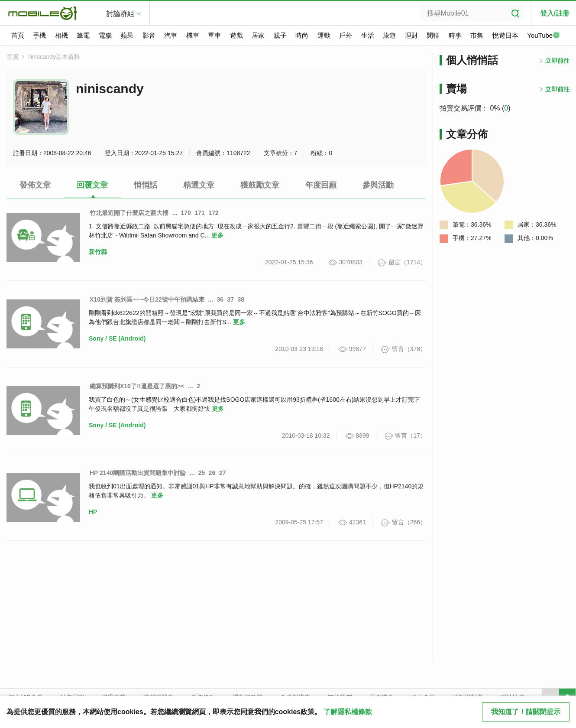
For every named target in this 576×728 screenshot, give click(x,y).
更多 (217, 235)
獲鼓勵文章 (260, 185)
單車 (214, 35)
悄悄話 (146, 185)
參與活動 (378, 185)
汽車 (171, 35)
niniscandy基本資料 (54, 57)
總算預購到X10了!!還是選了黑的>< (137, 386)
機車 (193, 35)
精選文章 (199, 185)
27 (223, 473)
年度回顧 (321, 185)
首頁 (18, 35)
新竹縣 (98, 252)
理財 (411, 35)
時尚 (302, 35)
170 (186, 213)
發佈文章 (35, 185)
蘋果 (127, 35)
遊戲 (236, 35)
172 (213, 213)
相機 (61, 35)
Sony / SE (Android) (117, 338)
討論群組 (120, 14)
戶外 (346, 35)
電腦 (105, 35)
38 (241, 299)
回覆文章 (92, 185)
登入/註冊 (555, 13)
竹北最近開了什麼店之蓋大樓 (129, 213)
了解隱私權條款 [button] (348, 712)
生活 (368, 35)
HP (93, 512)
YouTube (544, 36)
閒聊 (433, 35)
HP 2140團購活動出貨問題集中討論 (138, 473)
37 (231, 299)
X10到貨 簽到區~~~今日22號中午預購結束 (147, 299)
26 (212, 473)
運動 (324, 35)
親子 (280, 35)
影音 (149, 35)
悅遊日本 (505, 35)
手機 (39, 35)
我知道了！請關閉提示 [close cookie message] (526, 712)
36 (220, 299)
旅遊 (389, 35)
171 (199, 213)
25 (202, 473)
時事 (455, 35)
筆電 (83, 35)
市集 (477, 35)
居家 (258, 35)
